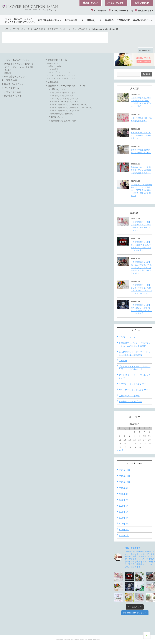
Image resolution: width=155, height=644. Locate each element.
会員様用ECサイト (144, 11)
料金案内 (109, 20)
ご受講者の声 (123, 20)
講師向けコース (94, 20)
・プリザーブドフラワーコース (58, 72)
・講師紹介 (7, 73)
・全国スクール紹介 (54, 66)
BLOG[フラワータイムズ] (121, 11)
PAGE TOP (146, 50)
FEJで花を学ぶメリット (50, 20)
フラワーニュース (21, 29)
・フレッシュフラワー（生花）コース (61, 78)
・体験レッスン (52, 63)
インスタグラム (99, 11)
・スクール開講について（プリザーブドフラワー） (69, 105)
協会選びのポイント (142, 20)
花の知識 (38, 29)
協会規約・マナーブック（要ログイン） (67, 86)
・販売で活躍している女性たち (61, 114)
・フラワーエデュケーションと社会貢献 (18, 67)
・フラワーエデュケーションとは (62, 93)
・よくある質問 (52, 69)
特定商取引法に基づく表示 (64, 121)
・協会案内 (7, 70)
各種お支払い (54, 82)
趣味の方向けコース (74, 20)
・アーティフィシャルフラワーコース (61, 75)
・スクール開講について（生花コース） (65, 111)
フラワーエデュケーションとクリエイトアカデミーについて (20, 20)
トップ (5, 29)
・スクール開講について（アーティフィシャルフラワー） (71, 108)
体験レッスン (90, 3)
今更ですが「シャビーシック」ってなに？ (67, 29)
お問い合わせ (142, 3)
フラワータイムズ (13, 92)
